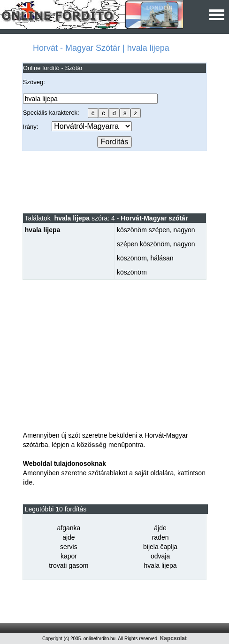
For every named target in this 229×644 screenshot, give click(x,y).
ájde (160, 528)
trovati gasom (69, 565)
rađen (160, 537)
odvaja (160, 556)
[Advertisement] (114, 181)
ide (28, 482)
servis (69, 547)
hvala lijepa (160, 565)
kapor (69, 556)
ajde (69, 537)
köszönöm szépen (143, 230)
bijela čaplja (160, 547)
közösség (92, 445)
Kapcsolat (173, 638)
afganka (69, 528)
